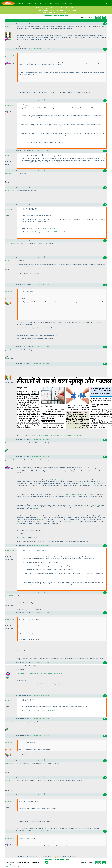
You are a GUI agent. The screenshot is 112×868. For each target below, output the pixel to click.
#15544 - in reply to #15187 (37, 695)
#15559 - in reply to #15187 (37, 760)
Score (68, 8)
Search (57, 3)
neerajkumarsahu (11, 191)
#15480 (47, 100)
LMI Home (29, 3)
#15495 (47, 240)
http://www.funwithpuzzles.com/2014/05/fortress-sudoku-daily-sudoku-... (39, 684)
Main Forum (21, 3)
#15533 (47, 592)
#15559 (47, 760)
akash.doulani (9, 722)
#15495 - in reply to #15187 (37, 240)
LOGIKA (53, 480)
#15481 (47, 150)
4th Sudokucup (82, 483)
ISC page (48, 658)
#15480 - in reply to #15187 (37, 100)
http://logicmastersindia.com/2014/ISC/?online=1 (49, 232)
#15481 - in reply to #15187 (37, 150)
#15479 (47, 49)
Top (105, 24)
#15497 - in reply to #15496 (37, 284)
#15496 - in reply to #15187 (37, 257)
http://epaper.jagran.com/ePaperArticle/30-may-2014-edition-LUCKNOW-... (61, 435)
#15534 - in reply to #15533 (37, 612)
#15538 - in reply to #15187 (37, 662)
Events (64, 3)
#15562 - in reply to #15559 (37, 794)
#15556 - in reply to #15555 (37, 735)
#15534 (47, 612)
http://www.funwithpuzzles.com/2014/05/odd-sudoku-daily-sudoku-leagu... (40, 673)
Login (108, 3)
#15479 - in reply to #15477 (37, 49)
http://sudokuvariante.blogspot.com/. (28, 469)
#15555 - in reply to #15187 (37, 718)
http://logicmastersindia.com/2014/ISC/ (50, 228)
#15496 (47, 257)
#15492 (47, 187)
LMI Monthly (48, 3)
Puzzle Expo (38, 3)
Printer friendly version (13, 867)
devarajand (9, 174)
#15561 (47, 777)
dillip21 (8, 780)
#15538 (47, 662)
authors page (96, 505)
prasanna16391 (10, 56)
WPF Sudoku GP (94, 483)
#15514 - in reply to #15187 (37, 456)
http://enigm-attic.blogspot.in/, (73, 494)
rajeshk (7, 666)
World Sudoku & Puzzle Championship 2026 (56, 12)
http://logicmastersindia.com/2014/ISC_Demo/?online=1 (39, 710)
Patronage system (67, 521)
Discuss (74, 8)
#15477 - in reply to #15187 (37, 23)
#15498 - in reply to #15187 (37, 346)
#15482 (47, 170)
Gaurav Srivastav (10, 243)
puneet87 (8, 261)
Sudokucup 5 (36, 509)
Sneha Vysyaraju (10, 595)
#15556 (47, 735)
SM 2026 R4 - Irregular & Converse (46, 8)
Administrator (10, 209)
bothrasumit (9, 443)
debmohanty (9, 292)
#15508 (47, 363)
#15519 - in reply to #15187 (37, 545)
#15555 (47, 718)
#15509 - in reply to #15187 (37, 439)
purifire (8, 27)
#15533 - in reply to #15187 (37, 592)
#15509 (47, 439)
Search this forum (11, 865)
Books (71, 3)
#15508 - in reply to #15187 (37, 363)
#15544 (47, 695)
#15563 (47, 831)
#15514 (47, 456)
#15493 (47, 204)
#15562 (47, 794)
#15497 (47, 284)
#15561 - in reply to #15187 (37, 777)
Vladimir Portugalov (23, 537)
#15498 (47, 346)
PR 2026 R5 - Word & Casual (44, 10)
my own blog (40, 519)
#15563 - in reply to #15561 (37, 831)
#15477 (47, 23)
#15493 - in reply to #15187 (37, 204)
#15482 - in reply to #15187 (37, 170)
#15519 (47, 545)
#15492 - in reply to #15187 (37, 187)
